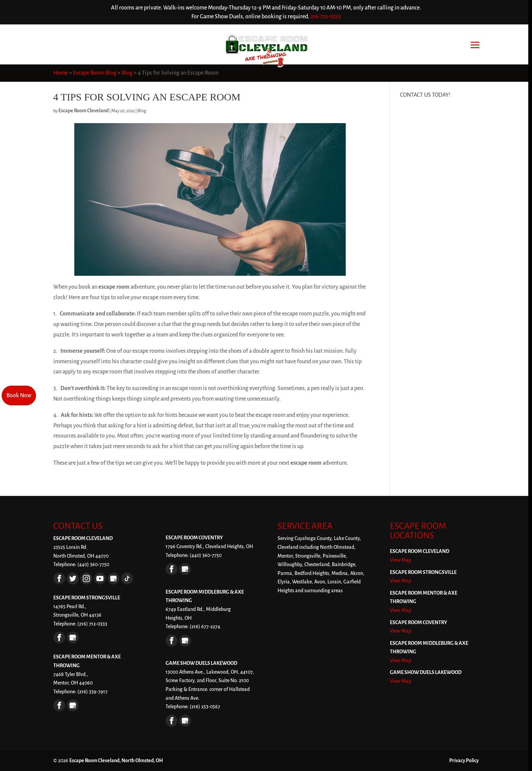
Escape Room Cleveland (83, 111)
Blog (142, 111)
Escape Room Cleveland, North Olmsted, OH (116, 760)
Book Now (19, 396)
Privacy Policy (464, 760)
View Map (401, 560)
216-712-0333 (326, 17)
